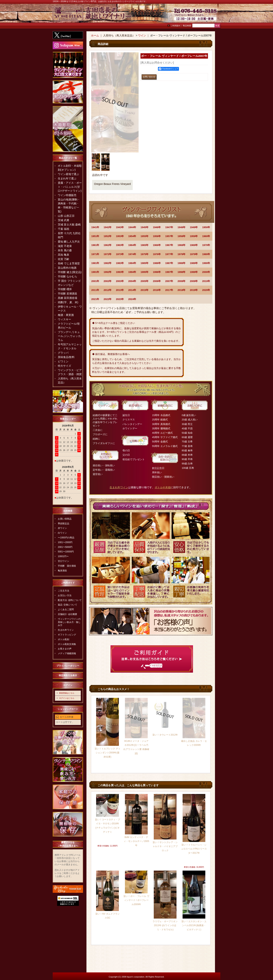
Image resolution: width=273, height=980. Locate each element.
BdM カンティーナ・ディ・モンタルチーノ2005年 (136, 841)
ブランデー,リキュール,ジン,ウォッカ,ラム (70, 336)
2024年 (132, 299)
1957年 (169, 236)
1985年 (145, 263)
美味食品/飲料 (66, 357)
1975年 (145, 254)
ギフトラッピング (67, 635)
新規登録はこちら (67, 693)
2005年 (145, 281)
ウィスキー (64, 319)
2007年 (169, 281)
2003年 (120, 281)
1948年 (182, 227)
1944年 (132, 227)
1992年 (108, 272)
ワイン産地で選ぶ (68, 174)
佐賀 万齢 (64, 259)
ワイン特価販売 (67, 195)
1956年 (157, 236)
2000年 (206, 272)
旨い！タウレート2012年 (165, 735)
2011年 (95, 290)
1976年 (157, 254)
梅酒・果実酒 (66, 315)
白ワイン (62, 533)
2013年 (120, 290)
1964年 (132, 245)
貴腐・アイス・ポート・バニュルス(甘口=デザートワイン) (70, 187)
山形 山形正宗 (66, 216)
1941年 (95, 227)
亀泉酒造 (62, 571)
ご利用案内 (175, 26)
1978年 (182, 254)
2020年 (206, 290)
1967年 (169, 245)
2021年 (95, 299)
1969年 (194, 245)
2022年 (108, 299)
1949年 (194, 227)
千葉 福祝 (64, 229)
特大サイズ (64, 366)
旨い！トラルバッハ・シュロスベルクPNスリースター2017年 (194, 849)
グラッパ (63, 353)
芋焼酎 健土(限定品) (70, 272)
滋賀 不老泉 (65, 246)
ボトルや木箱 (163, 487)
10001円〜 (63, 556)
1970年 (206, 245)
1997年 (169, 272)
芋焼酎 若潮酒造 (67, 294)
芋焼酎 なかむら (67, 276)
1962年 (108, 245)
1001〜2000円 (65, 542)
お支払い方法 (65, 595)
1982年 (108, 263)
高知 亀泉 (64, 255)
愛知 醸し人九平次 (69, 242)
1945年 (145, 227)
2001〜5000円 (65, 547)
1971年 (95, 254)
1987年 (169, 263)
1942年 (108, 227)
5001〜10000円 (66, 552)
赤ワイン (62, 528)
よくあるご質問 (66, 609)
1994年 (132, 272)
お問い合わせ (211, 15)
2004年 (132, 281)
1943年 (120, 227)
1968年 (182, 245)
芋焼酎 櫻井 (65, 289)
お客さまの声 (65, 649)
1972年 (108, 254)
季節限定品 (64, 524)
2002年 (108, 281)
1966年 (157, 245)
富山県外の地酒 (67, 268)
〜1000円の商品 (66, 538)
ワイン (142, 35)
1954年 (132, 236)
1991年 (95, 272)
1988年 (182, 263)
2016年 (157, 290)
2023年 (120, 299)
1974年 (132, 254)
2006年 (157, 281)
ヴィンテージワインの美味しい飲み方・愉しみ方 (69, 622)
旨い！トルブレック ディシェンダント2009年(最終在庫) (107, 753)
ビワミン (63, 361)
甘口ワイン (64, 561)
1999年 (194, 272)
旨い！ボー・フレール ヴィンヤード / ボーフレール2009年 (136, 900)
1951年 (95, 236)
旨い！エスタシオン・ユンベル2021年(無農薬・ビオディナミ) (194, 925)
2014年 (132, 290)
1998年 (182, 272)
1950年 (206, 227)
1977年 (169, 254)
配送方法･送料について (70, 600)
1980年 (206, 254)
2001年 (95, 281)
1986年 (157, 263)
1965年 (145, 245)
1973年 (120, 254)
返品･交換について (67, 605)
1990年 (206, 263)
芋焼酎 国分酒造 (67, 566)
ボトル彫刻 (64, 639)
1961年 (95, 245)
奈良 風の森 (65, 250)
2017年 (169, 290)
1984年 (132, 263)
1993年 (120, 272)
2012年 (108, 290)
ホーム (95, 35)
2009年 (194, 281)
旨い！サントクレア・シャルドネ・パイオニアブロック (165, 846)
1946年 (157, 227)
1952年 (108, 236)
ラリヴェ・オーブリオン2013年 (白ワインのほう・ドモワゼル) (165, 925)
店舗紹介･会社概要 (67, 614)
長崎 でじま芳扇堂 (69, 263)
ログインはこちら (67, 698)
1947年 (169, 227)
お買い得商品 (65, 519)
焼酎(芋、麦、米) (68, 302)
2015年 (145, 290)
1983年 (120, 263)
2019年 (194, 290)
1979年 (194, 254)
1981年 (95, 263)
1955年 (145, 236)
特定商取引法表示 (68, 675)
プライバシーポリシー (68, 666)
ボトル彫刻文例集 (67, 644)
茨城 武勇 (64, 220)
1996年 (157, 272)
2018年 (182, 290)
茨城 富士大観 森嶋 (69, 225)
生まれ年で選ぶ (67, 178)
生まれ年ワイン (66, 630)
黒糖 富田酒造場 (67, 298)
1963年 (120, 245)
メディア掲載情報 (67, 653)
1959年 (194, 236)
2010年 (206, 281)
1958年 (182, 236)
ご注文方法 (64, 591)
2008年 (182, 281)
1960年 (206, 236)
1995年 (145, 272)
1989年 (194, 263)
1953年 (120, 236)
